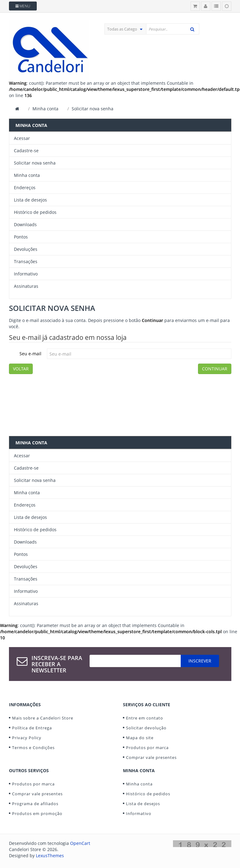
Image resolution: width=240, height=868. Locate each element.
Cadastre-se (26, 151)
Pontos (21, 237)
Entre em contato (145, 718)
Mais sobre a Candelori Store (43, 718)
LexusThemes (50, 856)
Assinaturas (26, 286)
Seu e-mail (30, 354)
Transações (26, 261)
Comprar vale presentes (151, 757)
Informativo (26, 274)
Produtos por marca (147, 748)
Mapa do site (140, 738)
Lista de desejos (30, 200)
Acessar (22, 138)
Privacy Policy (27, 738)
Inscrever (200, 661)
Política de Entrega (32, 728)
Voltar (21, 369)
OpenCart (80, 843)
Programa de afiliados (35, 804)
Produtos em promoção (37, 813)
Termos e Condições (33, 748)
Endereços (25, 187)
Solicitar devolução (146, 728)
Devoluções (26, 249)
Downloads (25, 224)
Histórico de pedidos (35, 212)
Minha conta (45, 109)
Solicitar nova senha (93, 109)
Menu (23, 6)
